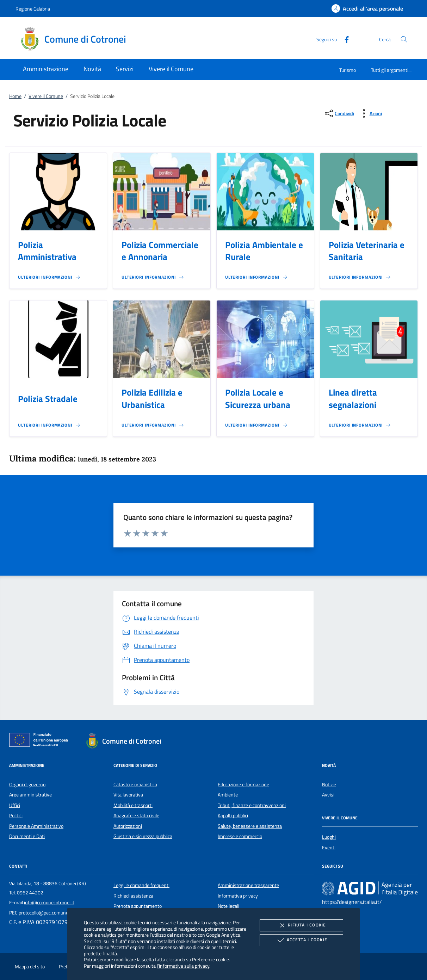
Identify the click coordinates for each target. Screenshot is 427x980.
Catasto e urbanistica (135, 784)
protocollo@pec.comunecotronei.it (54, 913)
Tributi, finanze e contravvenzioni (252, 805)
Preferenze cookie (211, 959)
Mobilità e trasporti (133, 805)
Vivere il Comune (46, 96)
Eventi (329, 848)
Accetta (301, 940)
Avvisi (328, 795)
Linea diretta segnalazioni (353, 399)
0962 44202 (30, 893)
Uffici (15, 805)
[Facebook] (344, 39)
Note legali (228, 906)
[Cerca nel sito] (404, 39)
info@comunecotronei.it (49, 903)
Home (15, 96)
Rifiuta (301, 925)
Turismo (348, 70)
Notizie (329, 784)
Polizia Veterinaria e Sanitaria (367, 251)
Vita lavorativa (128, 795)
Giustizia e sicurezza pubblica (143, 836)
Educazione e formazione (243, 784)
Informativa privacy (238, 896)
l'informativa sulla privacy (183, 966)
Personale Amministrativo (36, 826)
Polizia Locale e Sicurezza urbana (258, 399)
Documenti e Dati (27, 836)
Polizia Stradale (48, 399)
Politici (16, 815)
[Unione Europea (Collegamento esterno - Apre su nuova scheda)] (41, 741)
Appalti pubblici (233, 815)
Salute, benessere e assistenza (250, 826)
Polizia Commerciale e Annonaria (160, 251)
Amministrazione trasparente (248, 885)
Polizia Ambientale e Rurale (264, 251)
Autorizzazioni (128, 826)
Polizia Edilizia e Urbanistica (152, 399)
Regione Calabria (33, 9)
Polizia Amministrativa (47, 251)
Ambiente (228, 795)
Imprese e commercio (240, 836)
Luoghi (329, 837)
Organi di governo (27, 784)
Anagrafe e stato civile (136, 815)
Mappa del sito (30, 967)
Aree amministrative (30, 795)
